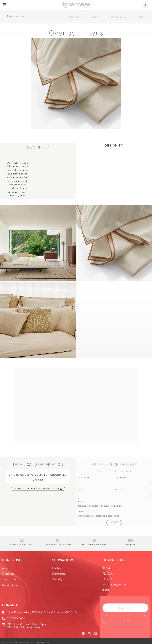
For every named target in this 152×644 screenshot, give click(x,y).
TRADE (81, 511)
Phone (119, 489)
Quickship (131, 545)
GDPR (81, 501)
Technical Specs (117, 17)
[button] (146, 5)
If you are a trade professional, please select (99, 516)
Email (81, 489)
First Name (84, 478)
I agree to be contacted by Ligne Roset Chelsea (101, 506)
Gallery (94, 17)
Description (74, 17)
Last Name (121, 478)
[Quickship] (130, 540)
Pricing (140, 17)
